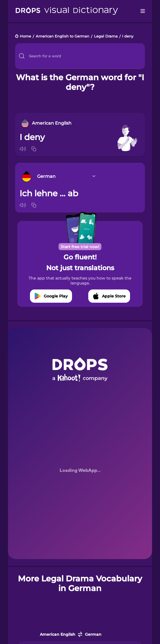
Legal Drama (106, 37)
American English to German (63, 37)
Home (25, 37)
